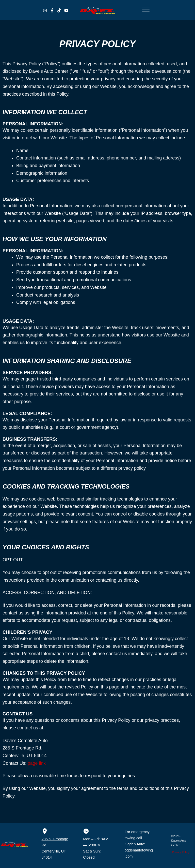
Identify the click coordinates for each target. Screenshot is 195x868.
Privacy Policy (181, 852)
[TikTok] (59, 10)
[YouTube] (66, 10)
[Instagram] (45, 10)
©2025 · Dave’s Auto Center (178, 841)
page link (37, 763)
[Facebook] (52, 10)
